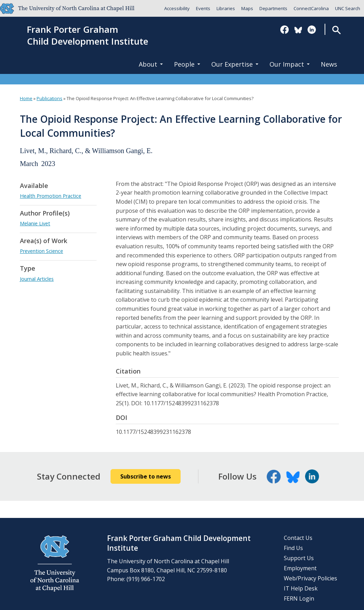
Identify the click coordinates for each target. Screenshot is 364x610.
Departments (273, 8)
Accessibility (177, 8)
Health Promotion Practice (51, 196)
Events (203, 8)
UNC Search (348, 8)
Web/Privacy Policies (310, 578)
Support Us (299, 558)
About (151, 64)
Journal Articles (37, 279)
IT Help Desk (301, 588)
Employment (300, 568)
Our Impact (290, 64)
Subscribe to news (146, 476)
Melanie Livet (35, 223)
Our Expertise (235, 64)
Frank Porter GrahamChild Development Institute (88, 36)
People (187, 64)
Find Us (293, 548)
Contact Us (298, 538)
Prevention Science (41, 251)
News (329, 64)
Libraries (226, 8)
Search (336, 30)
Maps (247, 8)
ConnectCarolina (311, 8)
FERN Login (299, 598)
